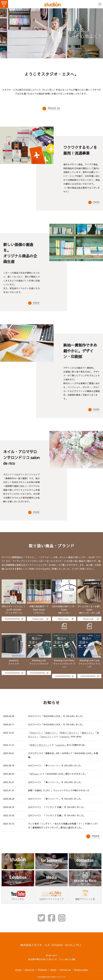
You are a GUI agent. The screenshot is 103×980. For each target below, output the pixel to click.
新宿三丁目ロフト (69, 733)
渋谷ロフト (36, 733)
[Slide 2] (42, 55)
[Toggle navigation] (100, 4)
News (53, 970)
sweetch (65, 737)
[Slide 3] (47, 55)
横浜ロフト (87, 733)
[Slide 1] (37, 55)
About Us (30, 970)
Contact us (65, 970)
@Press (34, 774)
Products (42, 970)
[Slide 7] (66, 55)
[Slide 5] (56, 55)
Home (18, 970)
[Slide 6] (61, 55)
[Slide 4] (51, 55)
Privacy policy (81, 970)
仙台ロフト (46, 737)
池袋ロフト (51, 733)
